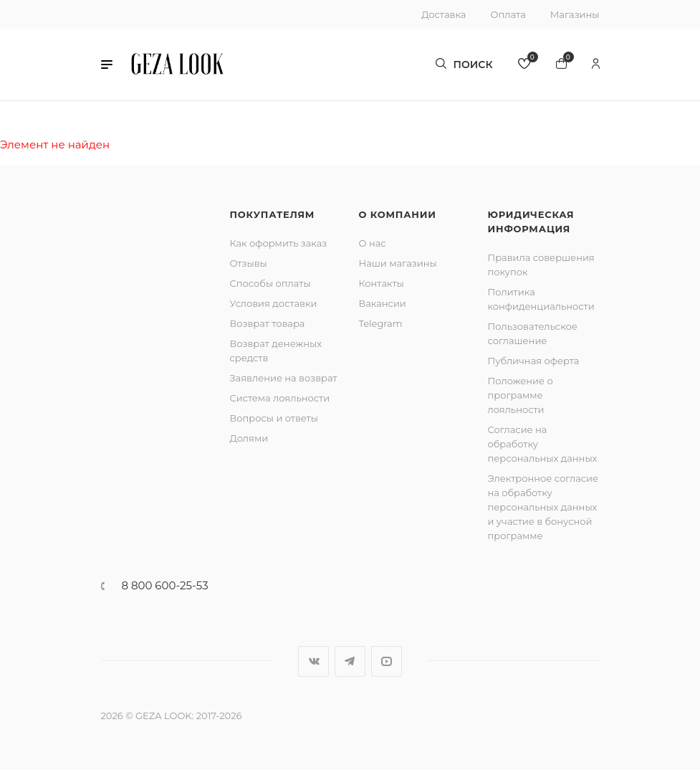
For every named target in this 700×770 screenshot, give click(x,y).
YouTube (387, 661)
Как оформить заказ (279, 243)
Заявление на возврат (284, 378)
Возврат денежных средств (276, 351)
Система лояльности (280, 398)
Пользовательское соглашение (533, 333)
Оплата (508, 14)
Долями (249, 438)
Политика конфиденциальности (541, 299)
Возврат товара (268, 323)
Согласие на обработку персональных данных (543, 444)
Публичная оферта (534, 361)
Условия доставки (274, 303)
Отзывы (249, 263)
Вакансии (383, 303)
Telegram (381, 323)
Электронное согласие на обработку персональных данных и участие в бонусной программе (543, 507)
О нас (373, 243)
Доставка (444, 14)
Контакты (382, 283)
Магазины (575, 14)
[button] (107, 65)
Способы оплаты (270, 283)
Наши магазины (398, 263)
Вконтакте (313, 661)
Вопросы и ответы (274, 418)
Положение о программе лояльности (521, 395)
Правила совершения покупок (541, 265)
